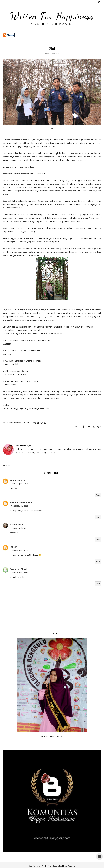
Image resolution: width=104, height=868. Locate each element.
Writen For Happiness (52, 16)
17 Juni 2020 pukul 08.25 (19, 506)
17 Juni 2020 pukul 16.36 (19, 550)
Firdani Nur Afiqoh (18, 569)
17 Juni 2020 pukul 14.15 (19, 528)
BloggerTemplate (69, 866)
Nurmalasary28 (17, 480)
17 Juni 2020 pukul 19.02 (19, 572)
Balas (98, 495)
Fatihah (13, 547)
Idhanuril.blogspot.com (21, 502)
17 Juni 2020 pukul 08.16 (19, 484)
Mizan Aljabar (16, 524)
